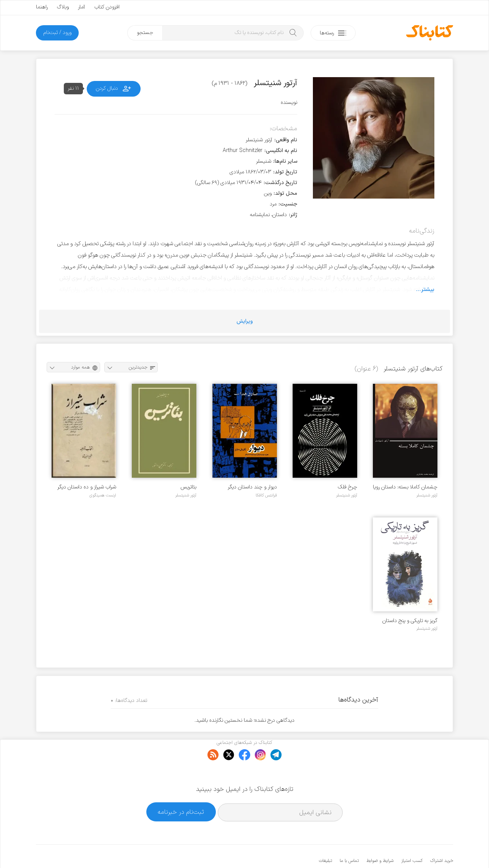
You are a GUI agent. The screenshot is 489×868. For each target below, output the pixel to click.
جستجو (145, 33)
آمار (82, 7)
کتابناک (413, 849)
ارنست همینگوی (103, 495)
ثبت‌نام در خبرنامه (181, 788)
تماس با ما (349, 837)
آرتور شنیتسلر (427, 495)
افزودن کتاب (107, 7)
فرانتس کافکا (266, 495)
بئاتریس (189, 487)
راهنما (42, 7)
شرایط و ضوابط (380, 837)
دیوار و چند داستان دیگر (252, 487)
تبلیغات (325, 837)
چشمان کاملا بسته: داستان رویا (405, 487)
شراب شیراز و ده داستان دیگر (87, 487)
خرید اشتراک (442, 837)
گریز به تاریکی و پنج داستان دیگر (410, 621)
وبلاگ (63, 7)
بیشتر (428, 289)
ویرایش (245, 321)
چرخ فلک (347, 487)
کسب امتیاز (412, 837)
